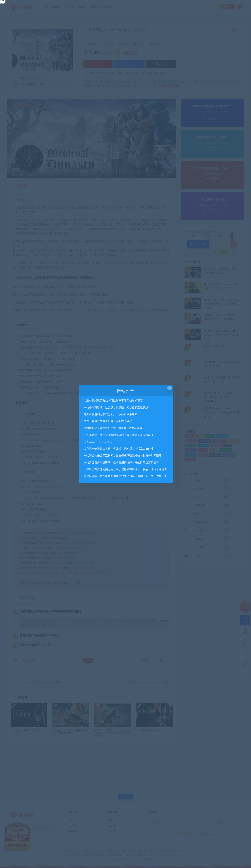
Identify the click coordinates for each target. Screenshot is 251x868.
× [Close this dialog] (169, 388)
